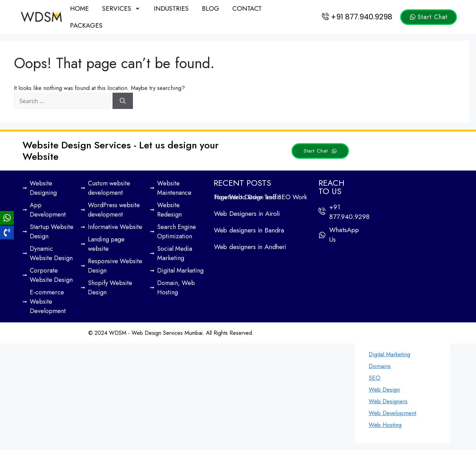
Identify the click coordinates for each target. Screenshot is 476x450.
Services (122, 8)
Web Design (384, 389)
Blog (210, 8)
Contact (247, 8)
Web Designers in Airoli (247, 214)
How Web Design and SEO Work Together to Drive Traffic (261, 197)
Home (79, 8)
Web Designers (388, 401)
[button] (122, 8)
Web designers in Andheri (250, 247)
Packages (86, 25)
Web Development (392, 413)
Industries (171, 8)
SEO (375, 378)
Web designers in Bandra (249, 230)
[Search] (123, 101)
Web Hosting (385, 425)
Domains (380, 366)
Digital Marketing (389, 354)
